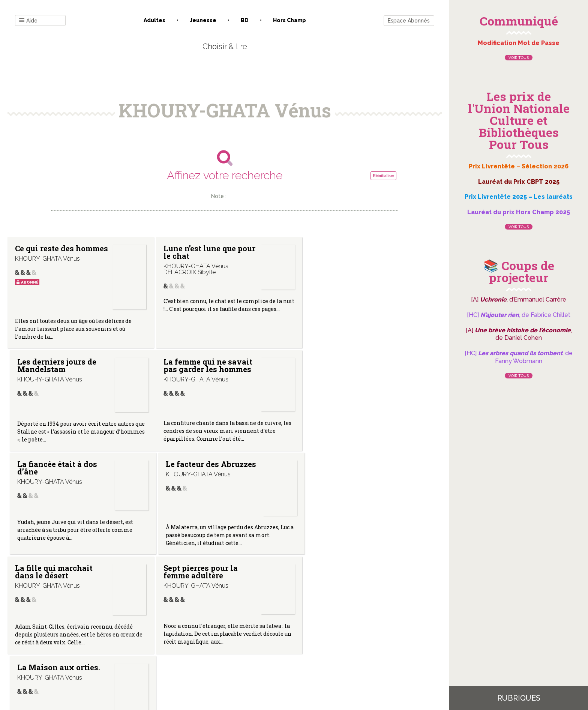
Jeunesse (203, 20)
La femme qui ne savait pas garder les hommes (59, 365)
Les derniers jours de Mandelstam (345, 252)
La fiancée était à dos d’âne (200, 365)
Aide (28, 21)
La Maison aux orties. (347, 465)
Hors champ (289, 20)
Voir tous (519, 58)
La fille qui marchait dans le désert (54, 469)
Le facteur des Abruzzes (332, 365)
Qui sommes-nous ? (186, 634)
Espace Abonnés (409, 21)
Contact (140, 634)
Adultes (154, 20)
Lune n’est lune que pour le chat (196, 252)
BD (245, 20)
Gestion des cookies (297, 634)
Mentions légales (241, 634)
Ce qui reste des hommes (44, 252)
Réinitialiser (383, 176)
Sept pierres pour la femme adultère (197, 469)
